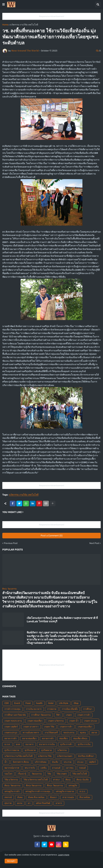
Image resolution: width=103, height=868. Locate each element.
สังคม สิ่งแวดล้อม (36, 797)
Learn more (64, 855)
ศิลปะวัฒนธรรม (34, 786)
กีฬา (58, 715)
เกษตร (69, 715)
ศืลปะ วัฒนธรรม (55, 786)
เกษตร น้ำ (74, 721)
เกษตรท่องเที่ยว (85, 727)
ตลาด (94, 733)
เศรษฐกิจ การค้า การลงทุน (38, 791)
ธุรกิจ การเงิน (84, 744)
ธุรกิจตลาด (47, 750)
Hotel (51, 703)
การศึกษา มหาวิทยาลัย (15, 715)
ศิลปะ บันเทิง (83, 780)
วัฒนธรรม (37, 774)
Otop (76, 703)
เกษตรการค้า (66, 727)
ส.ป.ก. (82, 791)
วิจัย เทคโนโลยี (80, 774)
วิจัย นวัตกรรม (11, 780)
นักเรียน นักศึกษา (86, 756)
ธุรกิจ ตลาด (30, 750)
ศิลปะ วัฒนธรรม (12, 786)
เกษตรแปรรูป (11, 733)
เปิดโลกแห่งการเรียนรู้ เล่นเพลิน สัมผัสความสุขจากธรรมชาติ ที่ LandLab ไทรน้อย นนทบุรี (62, 620)
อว (29, 803)
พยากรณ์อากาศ (12, 768)
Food (28, 703)
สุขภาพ (8, 803)
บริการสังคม (41, 762)
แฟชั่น (44, 768)
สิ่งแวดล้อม (85, 797)
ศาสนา (57, 780)
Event (17, 703)
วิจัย (49, 774)
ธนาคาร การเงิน (47, 744)
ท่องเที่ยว (64, 738)
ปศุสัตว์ (92, 762)
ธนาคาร (30, 744)
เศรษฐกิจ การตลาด (65, 791)
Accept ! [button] (11, 861)
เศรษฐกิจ (73, 786)
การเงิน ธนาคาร (34, 709)
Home (5, 25)
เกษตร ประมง (91, 721)
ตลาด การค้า (11, 738)
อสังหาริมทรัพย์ (43, 803)
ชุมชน (83, 733)
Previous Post (11, 543)
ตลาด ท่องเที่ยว (29, 738)
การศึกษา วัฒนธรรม (41, 715)
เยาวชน (70, 768)
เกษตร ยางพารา (31, 727)
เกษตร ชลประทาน (13, 721)
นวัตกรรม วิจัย (45, 756)
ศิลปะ (68, 780)
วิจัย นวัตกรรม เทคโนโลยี (36, 780)
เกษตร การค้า (84, 715)
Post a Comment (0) (52, 536)
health (39, 703)
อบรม (20, 803)
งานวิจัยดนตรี (51, 733)
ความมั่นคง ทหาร (31, 733)
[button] (4, 4)
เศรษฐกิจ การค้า (12, 791)
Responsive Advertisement (52, 16)
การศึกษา (88, 709)
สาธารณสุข (68, 797)
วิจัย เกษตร (62, 774)
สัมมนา (53, 797)
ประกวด (68, 762)
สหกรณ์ (8, 797)
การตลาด (52, 709)
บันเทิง (55, 762)
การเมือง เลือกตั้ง (70, 709)
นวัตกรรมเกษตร (65, 756)
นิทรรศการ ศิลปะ (21, 762)
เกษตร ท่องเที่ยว (35, 721)
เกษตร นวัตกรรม (56, 721)
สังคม (20, 797)
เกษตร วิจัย (49, 727)
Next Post (94, 543)
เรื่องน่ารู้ (22, 774)
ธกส (18, 744)
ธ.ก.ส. (7, 744)
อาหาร (59, 803)
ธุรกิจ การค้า (66, 744)
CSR (7, 703)
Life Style (64, 703)
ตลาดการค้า (48, 738)
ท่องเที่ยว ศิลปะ (80, 738)
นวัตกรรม (62, 750)
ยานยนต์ (56, 768)
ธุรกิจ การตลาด (12, 750)
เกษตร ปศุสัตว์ (11, 727)
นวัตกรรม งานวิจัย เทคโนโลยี (24, 25)
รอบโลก (8, 774)
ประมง (80, 762)
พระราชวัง (30, 768)
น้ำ (6, 762)
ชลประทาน (69, 733)
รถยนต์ (82, 768)
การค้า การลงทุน (12, 709)
